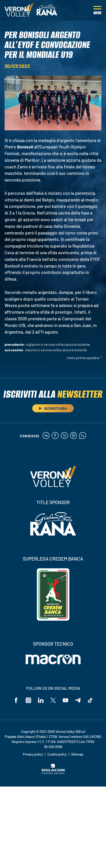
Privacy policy (33, 754)
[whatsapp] (83, 436)
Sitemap (77, 754)
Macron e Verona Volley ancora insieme (56, 350)
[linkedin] (46, 436)
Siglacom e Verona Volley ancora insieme (58, 344)
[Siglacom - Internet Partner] (53, 773)
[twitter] (64, 436)
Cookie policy (57, 754)
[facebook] (55, 436)
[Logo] (19, 10)
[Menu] (97, 10)
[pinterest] (73, 436)
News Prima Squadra (83, 358)
